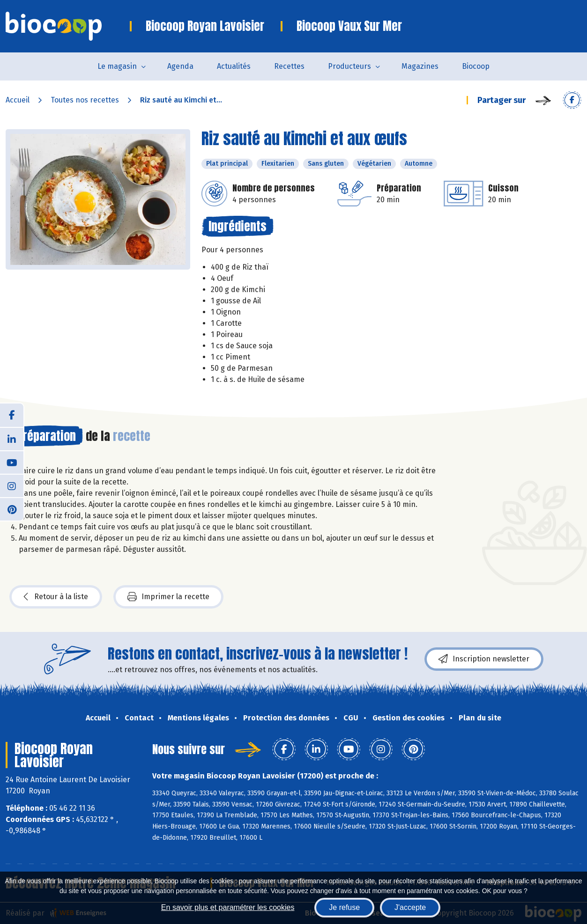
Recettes (289, 66)
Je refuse (344, 907)
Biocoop (476, 66)
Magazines (420, 66)
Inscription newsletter (484, 659)
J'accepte (410, 907)
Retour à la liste (56, 597)
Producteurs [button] (349, 66)
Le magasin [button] (117, 66)
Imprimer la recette (168, 597)
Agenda (180, 66)
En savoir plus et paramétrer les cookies (228, 907)
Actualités (234, 66)
